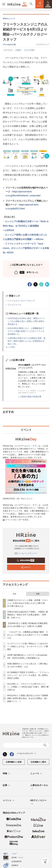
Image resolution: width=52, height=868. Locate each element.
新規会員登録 (25, 560)
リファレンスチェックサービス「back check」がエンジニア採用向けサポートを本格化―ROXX (26, 248)
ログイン (26, 567)
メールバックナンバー (26, 553)
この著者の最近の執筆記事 (30, 397)
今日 (14, 594)
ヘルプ (14, 854)
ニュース (36, 774)
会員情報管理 (17, 861)
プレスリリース (14, 305)
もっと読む (11, 347)
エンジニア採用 (29, 50)
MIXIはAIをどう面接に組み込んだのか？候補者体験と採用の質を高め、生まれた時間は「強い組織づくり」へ (28, 698)
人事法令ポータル (39, 787)
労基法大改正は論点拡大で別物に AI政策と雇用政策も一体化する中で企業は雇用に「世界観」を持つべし (28, 615)
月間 (38, 594)
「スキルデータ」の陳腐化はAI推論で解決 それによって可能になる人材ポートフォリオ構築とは (28, 635)
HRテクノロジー (38, 802)
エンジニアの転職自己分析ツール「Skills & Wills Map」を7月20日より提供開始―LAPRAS (26, 226)
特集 (7, 774)
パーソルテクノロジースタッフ (21, 301)
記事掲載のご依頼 (14, 762)
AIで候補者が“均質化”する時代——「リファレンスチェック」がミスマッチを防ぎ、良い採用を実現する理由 (28, 675)
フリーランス (8, 50)
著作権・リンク (17, 858)
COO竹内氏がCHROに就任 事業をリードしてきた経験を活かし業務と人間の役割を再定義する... (26, 321)
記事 (7, 785)
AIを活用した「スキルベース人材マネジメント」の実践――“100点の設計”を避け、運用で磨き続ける (28, 687)
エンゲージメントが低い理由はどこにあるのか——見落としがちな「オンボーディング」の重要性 (28, 646)
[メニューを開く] (4, 4)
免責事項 (15, 865)
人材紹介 (18, 50)
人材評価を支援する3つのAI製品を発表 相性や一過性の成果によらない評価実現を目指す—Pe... (27, 341)
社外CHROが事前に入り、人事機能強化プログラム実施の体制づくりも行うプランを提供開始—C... (26, 331)
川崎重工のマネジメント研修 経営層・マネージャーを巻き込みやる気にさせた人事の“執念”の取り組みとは (28, 603)
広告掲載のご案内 (38, 762)
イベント (9, 801)
